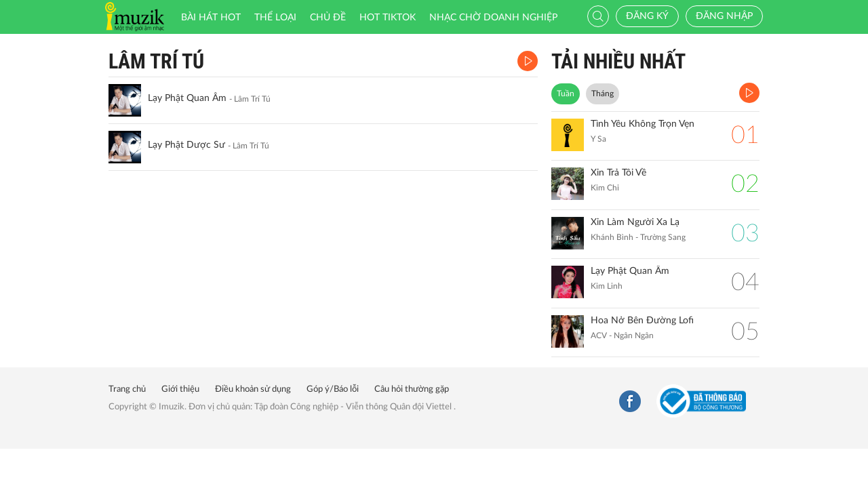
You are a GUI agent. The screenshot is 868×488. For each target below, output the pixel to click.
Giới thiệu (180, 389)
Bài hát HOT (211, 18)
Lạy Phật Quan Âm (187, 98)
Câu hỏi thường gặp (412, 389)
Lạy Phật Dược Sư (186, 145)
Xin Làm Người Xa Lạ (635, 222)
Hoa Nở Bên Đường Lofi (642, 321)
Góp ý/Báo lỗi (333, 389)
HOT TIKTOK (388, 18)
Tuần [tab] (566, 94)
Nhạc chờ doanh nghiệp (493, 18)
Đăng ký (647, 16)
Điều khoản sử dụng (253, 389)
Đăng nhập (724, 16)
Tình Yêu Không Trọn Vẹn (643, 124)
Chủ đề (328, 18)
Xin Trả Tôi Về (618, 173)
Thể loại (275, 18)
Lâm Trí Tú (156, 61)
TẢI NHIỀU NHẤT (618, 61)
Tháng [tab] (603, 94)
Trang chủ (127, 389)
